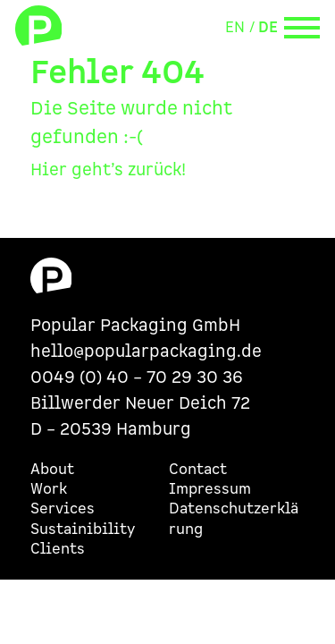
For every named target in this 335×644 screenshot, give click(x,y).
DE (268, 28)
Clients (58, 549)
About (52, 470)
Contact (198, 470)
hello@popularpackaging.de (146, 352)
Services (63, 509)
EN (235, 28)
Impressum (210, 489)
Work (49, 489)
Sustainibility (83, 530)
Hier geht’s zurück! (108, 170)
